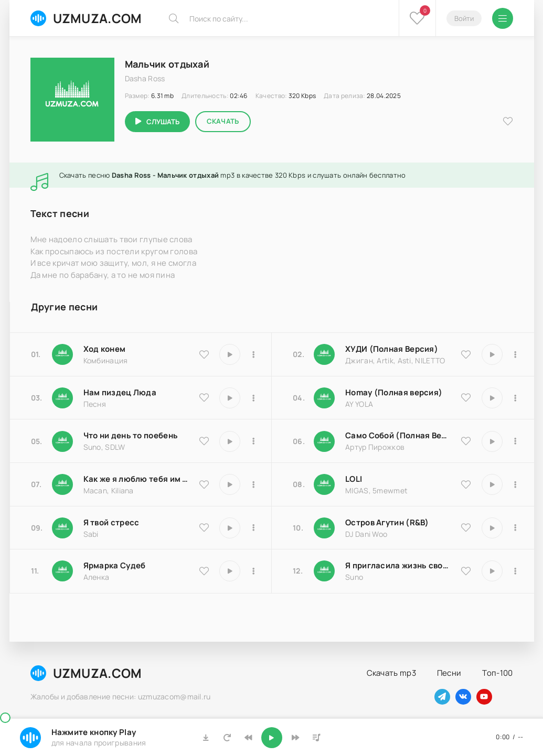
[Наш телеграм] (442, 697)
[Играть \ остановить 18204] (492, 441)
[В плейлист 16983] (516, 398)
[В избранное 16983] (466, 397)
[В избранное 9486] (204, 484)
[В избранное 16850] (204, 527)
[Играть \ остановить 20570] (492, 484)
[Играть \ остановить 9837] (492, 354)
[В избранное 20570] (466, 484)
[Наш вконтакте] (463, 697)
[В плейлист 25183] (253, 571)
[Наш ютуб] (484, 697)
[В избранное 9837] (466, 354)
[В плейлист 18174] (253, 398)
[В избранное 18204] (466, 441)
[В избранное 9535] (204, 354)
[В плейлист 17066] (516, 571)
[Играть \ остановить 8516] (492, 528)
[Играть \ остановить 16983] (492, 398)
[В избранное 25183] (204, 571)
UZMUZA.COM (86, 18)
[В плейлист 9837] (516, 354)
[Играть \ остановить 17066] (492, 571)
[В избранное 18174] (204, 397)
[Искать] (174, 18)
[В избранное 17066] (466, 571)
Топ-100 (497, 673)
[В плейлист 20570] (516, 484)
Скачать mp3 (391, 673)
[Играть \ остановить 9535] (230, 354)
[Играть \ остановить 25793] (230, 441)
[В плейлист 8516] (516, 528)
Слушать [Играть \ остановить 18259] (163, 122)
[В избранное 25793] (204, 441)
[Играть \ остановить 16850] (230, 528)
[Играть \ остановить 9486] (230, 484)
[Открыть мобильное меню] (503, 18)
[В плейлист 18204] (516, 441)
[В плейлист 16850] (253, 528)
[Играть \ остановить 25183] (230, 571)
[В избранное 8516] (466, 527)
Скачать (223, 121)
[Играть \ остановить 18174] (230, 398)
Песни (449, 673)
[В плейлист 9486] (253, 484)
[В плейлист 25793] (253, 441)
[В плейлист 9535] (253, 354)
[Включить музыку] (272, 738)
